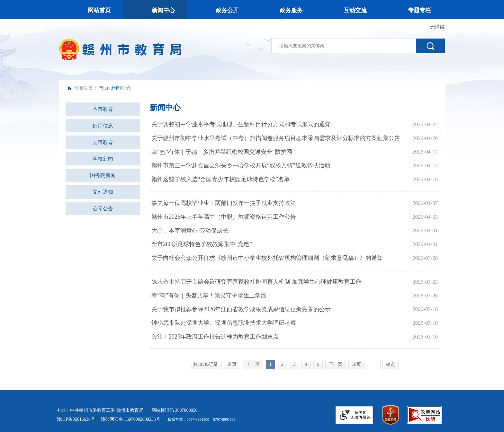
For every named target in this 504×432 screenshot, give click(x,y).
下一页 (336, 364)
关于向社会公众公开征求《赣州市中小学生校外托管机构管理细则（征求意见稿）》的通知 (267, 258)
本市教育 (103, 109)
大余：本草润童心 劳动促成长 (190, 231)
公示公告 (103, 209)
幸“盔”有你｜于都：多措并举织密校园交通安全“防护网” (223, 152)
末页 (356, 364)
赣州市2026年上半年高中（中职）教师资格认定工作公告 (224, 217)
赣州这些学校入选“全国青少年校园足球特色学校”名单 (221, 179)
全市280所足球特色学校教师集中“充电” (202, 244)
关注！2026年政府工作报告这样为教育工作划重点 (215, 337)
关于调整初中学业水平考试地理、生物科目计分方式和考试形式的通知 (241, 124)
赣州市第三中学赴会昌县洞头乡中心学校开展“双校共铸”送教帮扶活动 (241, 165)
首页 (104, 88)
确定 (391, 364)
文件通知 (103, 192)
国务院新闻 (103, 175)
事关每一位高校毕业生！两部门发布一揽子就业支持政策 (224, 203)
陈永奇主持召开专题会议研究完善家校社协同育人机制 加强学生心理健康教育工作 (256, 282)
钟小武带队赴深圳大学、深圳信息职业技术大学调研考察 (224, 323)
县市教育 (103, 142)
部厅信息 (103, 126)
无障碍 (437, 27)
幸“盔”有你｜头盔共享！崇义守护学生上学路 (209, 295)
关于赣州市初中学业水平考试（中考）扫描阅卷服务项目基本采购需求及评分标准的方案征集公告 (276, 138)
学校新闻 (103, 159)
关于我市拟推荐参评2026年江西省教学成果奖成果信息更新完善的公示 (241, 309)
